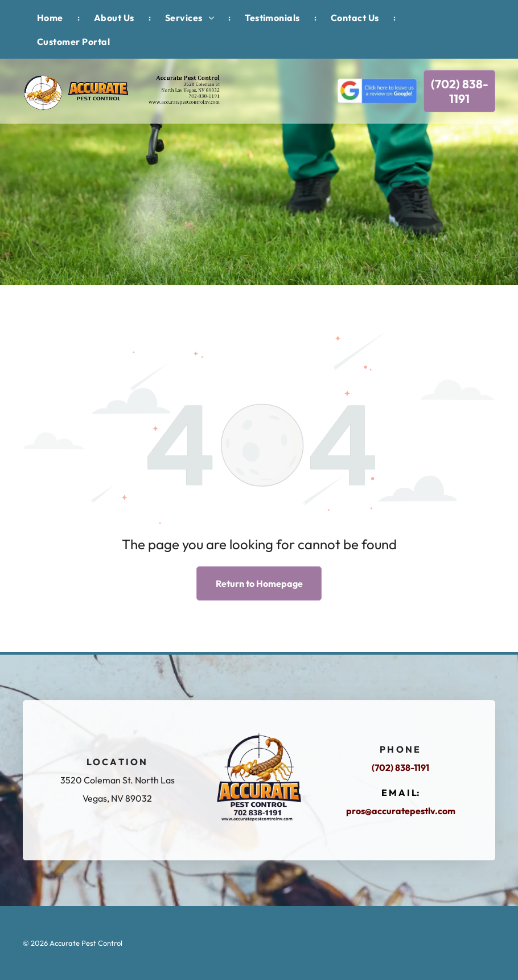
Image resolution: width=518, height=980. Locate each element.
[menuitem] (51, 17)
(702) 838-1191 (400, 767)
